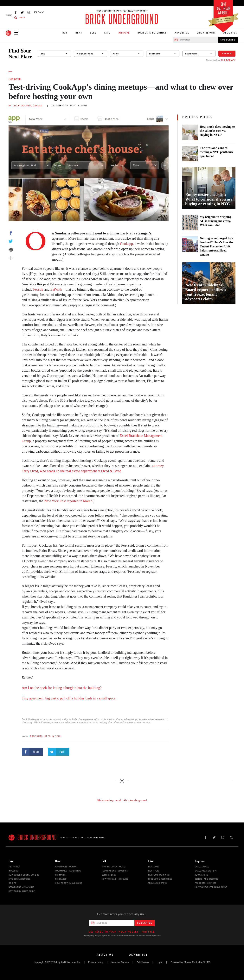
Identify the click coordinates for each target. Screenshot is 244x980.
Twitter (22, 12)
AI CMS (206, 962)
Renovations (202, 875)
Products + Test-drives (160, 879)
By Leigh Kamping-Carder (25, 106)
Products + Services (205, 883)
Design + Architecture (206, 879)
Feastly (38, 289)
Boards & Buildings (152, 33)
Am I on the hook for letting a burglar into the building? (62, 688)
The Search (61, 879)
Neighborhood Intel (159, 875)
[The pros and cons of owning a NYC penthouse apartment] (190, 154)
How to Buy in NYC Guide (22, 891)
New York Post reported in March (68, 501)
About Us (230, 33)
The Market (14, 867)
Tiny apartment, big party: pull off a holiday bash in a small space (69, 698)
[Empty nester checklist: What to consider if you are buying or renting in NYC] (209, 188)
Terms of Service (120, 962)
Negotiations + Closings (115, 871)
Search (227, 53)
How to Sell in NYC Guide (115, 879)
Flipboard (39, 12)
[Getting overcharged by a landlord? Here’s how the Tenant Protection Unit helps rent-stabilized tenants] (190, 246)
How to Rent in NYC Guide (68, 883)
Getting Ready (109, 875)
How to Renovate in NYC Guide (211, 887)
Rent (79, 33)
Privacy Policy (96, 962)
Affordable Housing (19, 879)
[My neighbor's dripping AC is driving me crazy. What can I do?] (190, 223)
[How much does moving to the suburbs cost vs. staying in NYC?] (190, 132)
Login (160, 962)
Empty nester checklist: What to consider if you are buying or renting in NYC (209, 199)
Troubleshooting (157, 883)
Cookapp (126, 244)
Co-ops (12, 883)
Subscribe (145, 923)
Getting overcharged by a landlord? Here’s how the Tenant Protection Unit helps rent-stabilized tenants (217, 246)
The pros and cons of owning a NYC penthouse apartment (217, 152)
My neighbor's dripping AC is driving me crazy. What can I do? (216, 221)
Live (107, 33)
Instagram (29, 12)
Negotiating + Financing (21, 887)
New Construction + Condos (24, 875)
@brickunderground (109, 800)
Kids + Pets (154, 871)
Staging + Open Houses (114, 867)
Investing (13, 871)
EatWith (56, 289)
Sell (93, 33)
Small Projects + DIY (206, 871)
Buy (65, 33)
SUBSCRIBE (228, 40)
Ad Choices (143, 962)
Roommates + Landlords (68, 871)
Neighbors (154, 867)
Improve (15, 79)
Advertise (182, 33)
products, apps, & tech (46, 736)
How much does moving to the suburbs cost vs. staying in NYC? (217, 131)
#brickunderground (135, 800)
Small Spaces (202, 867)
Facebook (16, 12)
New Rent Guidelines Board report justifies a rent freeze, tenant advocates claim (205, 292)
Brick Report (206, 33)
